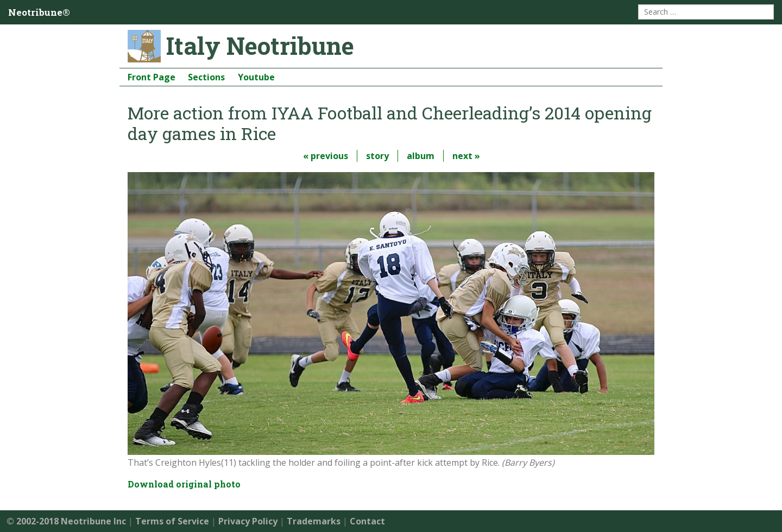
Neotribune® (39, 12)
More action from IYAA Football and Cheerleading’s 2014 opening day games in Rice (390, 123)
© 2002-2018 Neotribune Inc (66, 521)
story (377, 156)
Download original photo (184, 484)
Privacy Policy (248, 521)
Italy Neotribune (260, 46)
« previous (326, 156)
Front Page (152, 77)
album (421, 156)
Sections (206, 77)
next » (466, 156)
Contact (367, 521)
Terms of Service (172, 521)
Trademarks (314, 521)
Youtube (256, 77)
